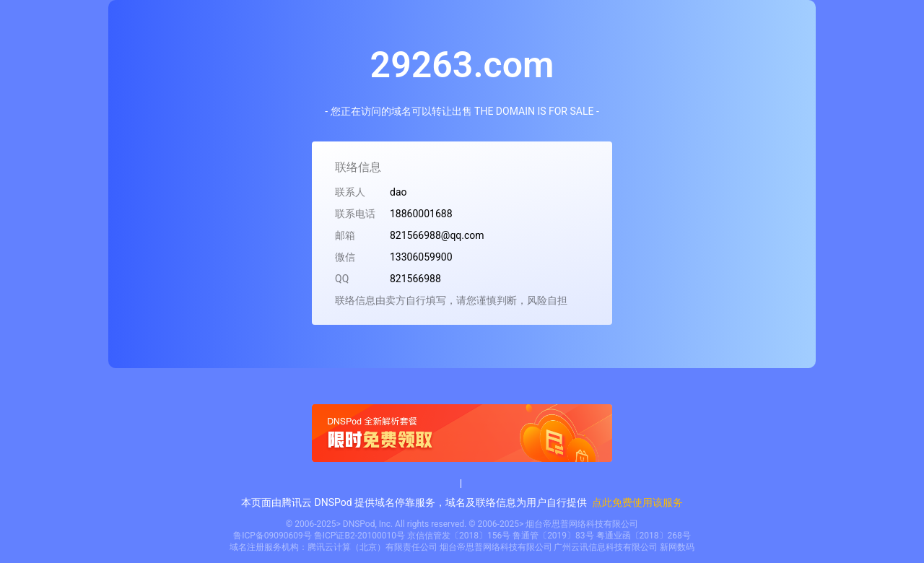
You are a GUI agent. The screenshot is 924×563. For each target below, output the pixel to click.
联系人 (350, 192)
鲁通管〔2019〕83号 (553, 536)
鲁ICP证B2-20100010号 (359, 536)
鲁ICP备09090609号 (273, 536)
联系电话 (355, 214)
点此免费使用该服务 (637, 502)
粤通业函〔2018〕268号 (644, 536)
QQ (342, 279)
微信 (345, 257)
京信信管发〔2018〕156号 (459, 536)
